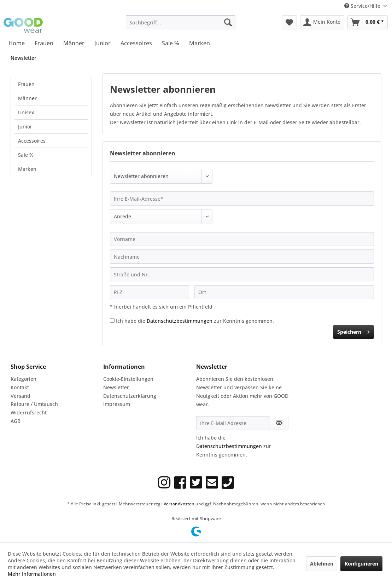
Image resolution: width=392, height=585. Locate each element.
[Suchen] (228, 22)
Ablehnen (322, 564)
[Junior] (103, 43)
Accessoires (32, 141)
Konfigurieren (361, 564)
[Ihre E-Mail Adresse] (233, 423)
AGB (16, 421)
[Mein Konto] (322, 22)
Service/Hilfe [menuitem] (363, 6)
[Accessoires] (136, 43)
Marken (27, 169)
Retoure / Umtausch (34, 404)
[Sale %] (171, 43)
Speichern (353, 331)
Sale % (26, 155)
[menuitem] (181, 22)
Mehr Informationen (32, 574)
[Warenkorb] (368, 22)
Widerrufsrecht (29, 412)
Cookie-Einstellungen (128, 379)
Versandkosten (179, 504)
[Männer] (74, 43)
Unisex (26, 112)
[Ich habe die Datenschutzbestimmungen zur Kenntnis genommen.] (112, 320)
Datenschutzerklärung (130, 396)
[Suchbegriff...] (181, 22)
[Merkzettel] (289, 22)
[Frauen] (44, 43)
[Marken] (200, 43)
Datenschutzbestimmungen (180, 321)
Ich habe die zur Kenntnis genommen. (195, 321)
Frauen (26, 84)
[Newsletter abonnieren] (279, 423)
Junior (25, 127)
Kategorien (24, 379)
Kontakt (20, 387)
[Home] (17, 43)
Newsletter (116, 387)
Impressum (117, 404)
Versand (21, 396)
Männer (27, 98)
